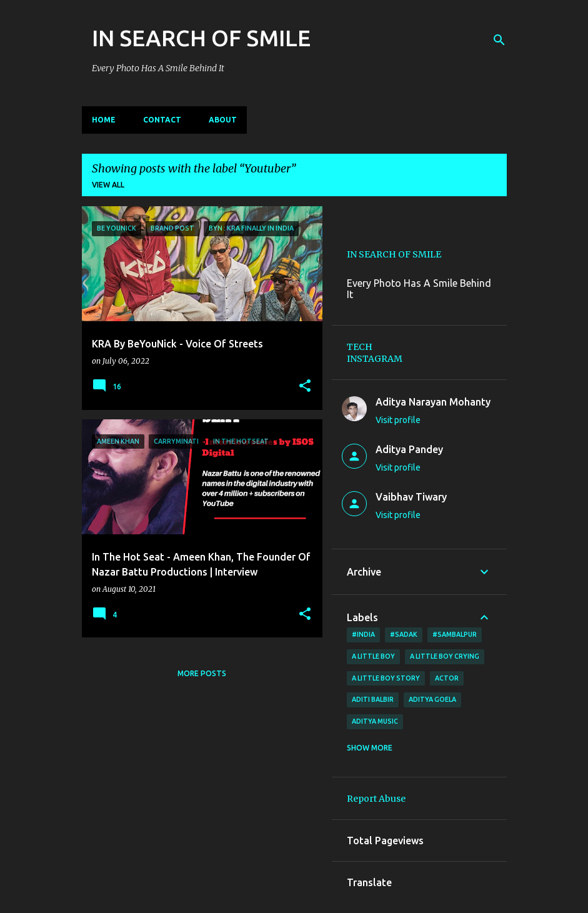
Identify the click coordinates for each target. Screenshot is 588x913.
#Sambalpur (455, 634)
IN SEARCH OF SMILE (201, 38)
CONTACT (162, 120)
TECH (360, 347)
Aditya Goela (432, 699)
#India (363, 634)
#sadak (404, 634)
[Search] (499, 40)
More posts (202, 673)
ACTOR (447, 678)
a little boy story (386, 678)
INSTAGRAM (375, 359)
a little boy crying (445, 656)
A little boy (373, 656)
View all (108, 185)
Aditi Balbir (373, 699)
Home (104, 120)
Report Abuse (376, 799)
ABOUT (223, 120)
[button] (305, 387)
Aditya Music (375, 721)
